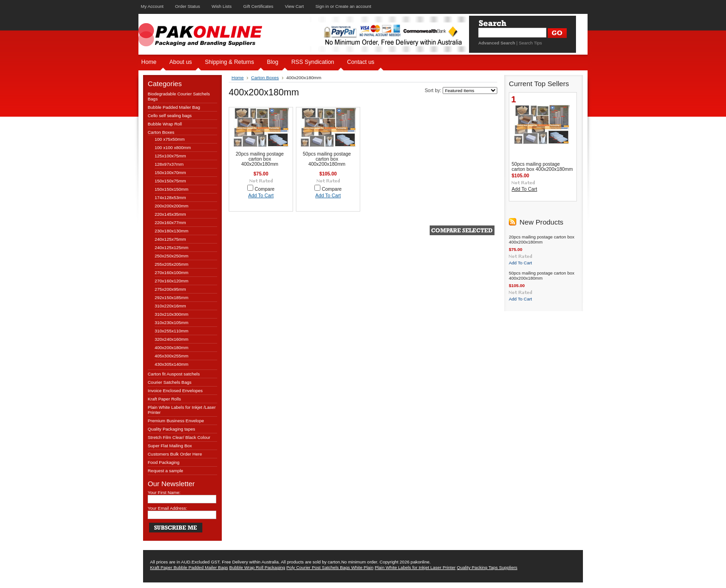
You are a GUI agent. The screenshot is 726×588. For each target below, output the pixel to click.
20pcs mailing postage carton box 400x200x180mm (260, 159)
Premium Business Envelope (176, 421)
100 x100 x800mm (173, 147)
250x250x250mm (172, 256)
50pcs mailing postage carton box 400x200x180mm (327, 159)
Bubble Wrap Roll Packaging (257, 567)
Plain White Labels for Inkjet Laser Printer (415, 567)
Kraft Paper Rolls (164, 399)
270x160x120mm (172, 281)
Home (238, 78)
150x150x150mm (172, 189)
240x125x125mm (172, 247)
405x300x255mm (172, 356)
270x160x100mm (172, 272)
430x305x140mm (172, 364)
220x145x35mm (170, 214)
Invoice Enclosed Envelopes (175, 391)
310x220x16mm (170, 306)
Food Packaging (164, 462)
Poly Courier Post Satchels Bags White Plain (330, 567)
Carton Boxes (161, 132)
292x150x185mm (172, 297)
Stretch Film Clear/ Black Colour (179, 437)
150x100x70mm (170, 172)
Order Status (188, 6)
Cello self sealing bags (170, 116)
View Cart (294, 6)
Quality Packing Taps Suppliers (487, 567)
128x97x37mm (169, 164)
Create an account (353, 6)
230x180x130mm (172, 231)
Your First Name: (164, 492)
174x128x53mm (170, 197)
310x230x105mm (172, 322)
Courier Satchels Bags (170, 382)
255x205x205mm (172, 264)
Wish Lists (222, 6)
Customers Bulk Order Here (175, 454)
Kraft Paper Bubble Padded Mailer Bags (189, 567)
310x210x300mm (172, 314)
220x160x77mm (170, 222)
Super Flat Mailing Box (170, 446)
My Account (152, 6)
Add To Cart (261, 196)
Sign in (322, 6)
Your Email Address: (167, 508)
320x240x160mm (172, 339)
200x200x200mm (172, 206)
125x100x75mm (170, 156)
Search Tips (530, 43)
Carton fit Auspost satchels (174, 374)
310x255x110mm (172, 331)
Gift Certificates (258, 6)
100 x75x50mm (170, 139)
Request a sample (166, 471)
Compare (265, 189)
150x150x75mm (170, 181)
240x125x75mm (170, 239)
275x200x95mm (170, 289)
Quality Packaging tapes (171, 429)
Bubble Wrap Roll (165, 124)
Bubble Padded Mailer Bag (174, 107)
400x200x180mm (172, 347)
